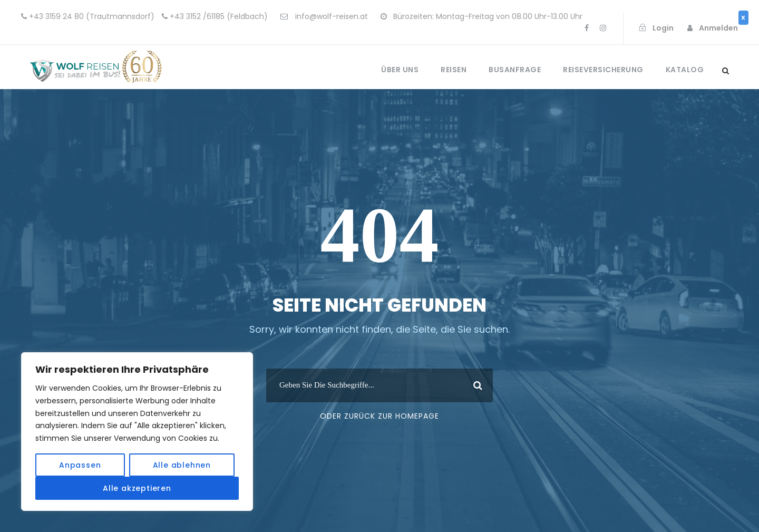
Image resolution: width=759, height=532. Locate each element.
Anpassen (80, 465)
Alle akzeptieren (137, 488)
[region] (137, 432)
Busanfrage (515, 70)
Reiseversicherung (603, 70)
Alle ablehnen (182, 465)
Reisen (454, 70)
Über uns (400, 70)
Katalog (685, 70)
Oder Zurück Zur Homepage (379, 416)
